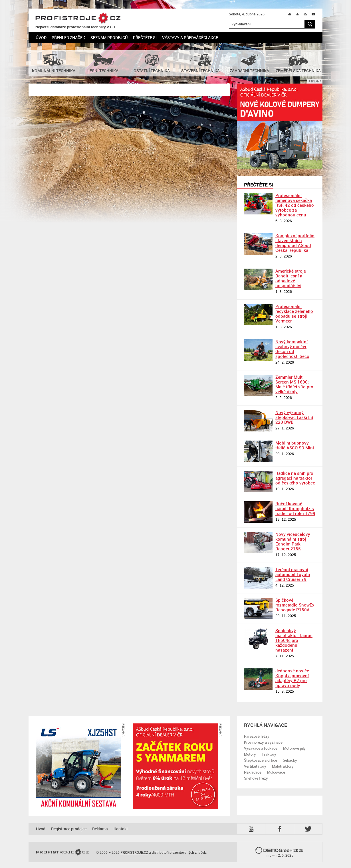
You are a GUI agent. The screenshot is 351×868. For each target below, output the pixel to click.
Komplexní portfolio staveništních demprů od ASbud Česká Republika (295, 243)
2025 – (280, 852)
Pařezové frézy (257, 736)
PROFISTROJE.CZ (78, 18)
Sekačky (290, 760)
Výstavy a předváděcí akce (190, 37)
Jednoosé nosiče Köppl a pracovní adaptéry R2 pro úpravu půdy (292, 678)
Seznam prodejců (109, 37)
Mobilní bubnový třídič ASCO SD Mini (295, 445)
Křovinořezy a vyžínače (263, 742)
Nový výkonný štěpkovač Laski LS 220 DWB (294, 417)
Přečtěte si (145, 37)
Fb (281, 829)
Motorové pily (294, 748)
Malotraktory (283, 766)
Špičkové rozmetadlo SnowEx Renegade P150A (295, 605)
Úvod (41, 37)
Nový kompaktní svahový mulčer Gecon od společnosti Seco (292, 349)
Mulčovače (276, 772)
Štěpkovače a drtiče (261, 760)
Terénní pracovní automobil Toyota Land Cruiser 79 (293, 574)
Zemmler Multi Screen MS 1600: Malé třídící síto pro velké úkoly (294, 384)
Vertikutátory (255, 766)
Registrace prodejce (69, 829)
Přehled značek (68, 37)
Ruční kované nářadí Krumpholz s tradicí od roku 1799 (295, 508)
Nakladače (253, 772)
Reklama (100, 829)
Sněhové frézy (256, 778)
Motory (250, 754)
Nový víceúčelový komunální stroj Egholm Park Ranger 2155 (293, 541)
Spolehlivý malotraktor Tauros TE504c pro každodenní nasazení (294, 640)
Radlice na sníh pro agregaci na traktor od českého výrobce (295, 478)
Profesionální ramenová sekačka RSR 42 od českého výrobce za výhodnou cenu (295, 205)
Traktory (269, 754)
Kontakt (121, 829)
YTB (252, 829)
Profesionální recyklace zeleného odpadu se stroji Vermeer (294, 314)
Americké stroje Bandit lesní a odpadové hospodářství (291, 278)
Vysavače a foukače (261, 748)
